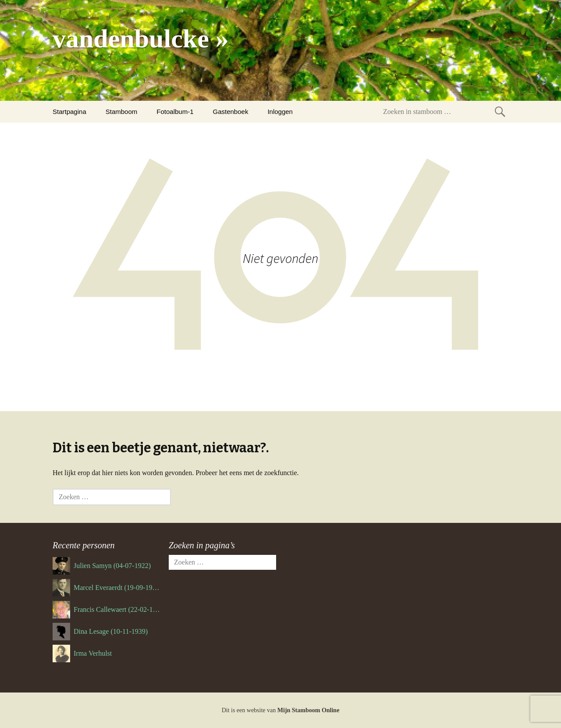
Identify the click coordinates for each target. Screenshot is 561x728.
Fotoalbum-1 (175, 112)
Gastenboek (231, 112)
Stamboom (122, 112)
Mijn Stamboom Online (309, 710)
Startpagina (69, 112)
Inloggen (280, 112)
